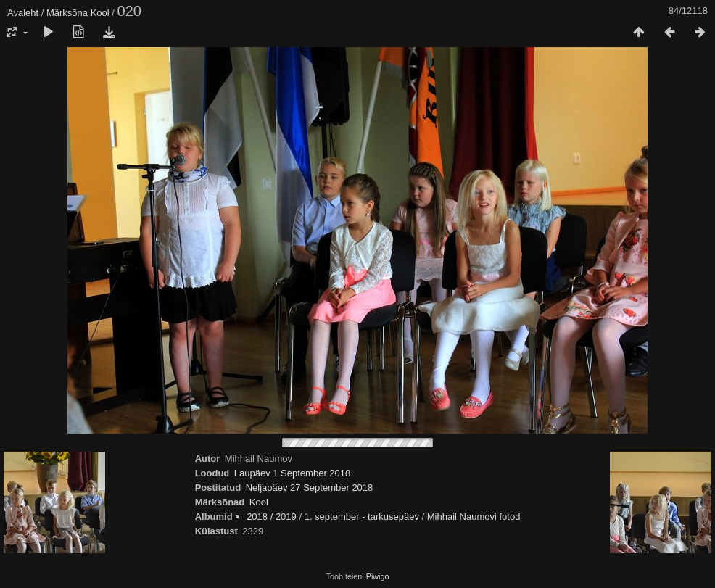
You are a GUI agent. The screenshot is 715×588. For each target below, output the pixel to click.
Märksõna (67, 13)
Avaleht (23, 13)
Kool (100, 13)
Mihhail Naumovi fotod (474, 517)
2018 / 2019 (272, 517)
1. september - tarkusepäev (362, 517)
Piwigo (378, 576)
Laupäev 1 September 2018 (292, 473)
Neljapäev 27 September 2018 (310, 488)
